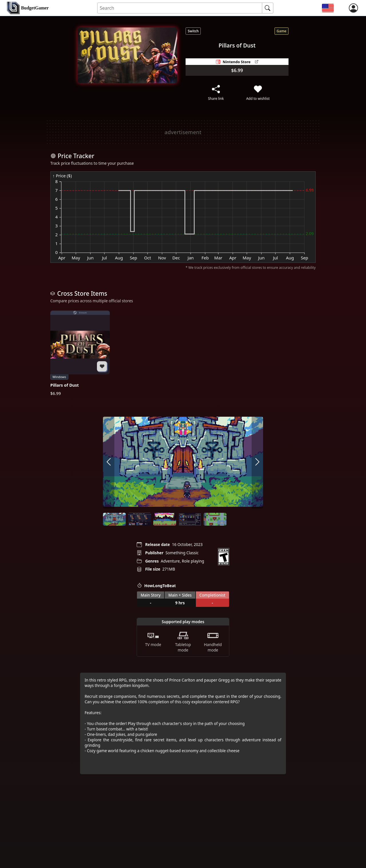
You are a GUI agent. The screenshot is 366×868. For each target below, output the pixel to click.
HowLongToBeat (156, 585)
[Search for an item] (180, 8)
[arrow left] (109, 462)
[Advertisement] (183, 132)
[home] (28, 8)
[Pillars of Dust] (80, 353)
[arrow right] (257, 462)
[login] (353, 8)
